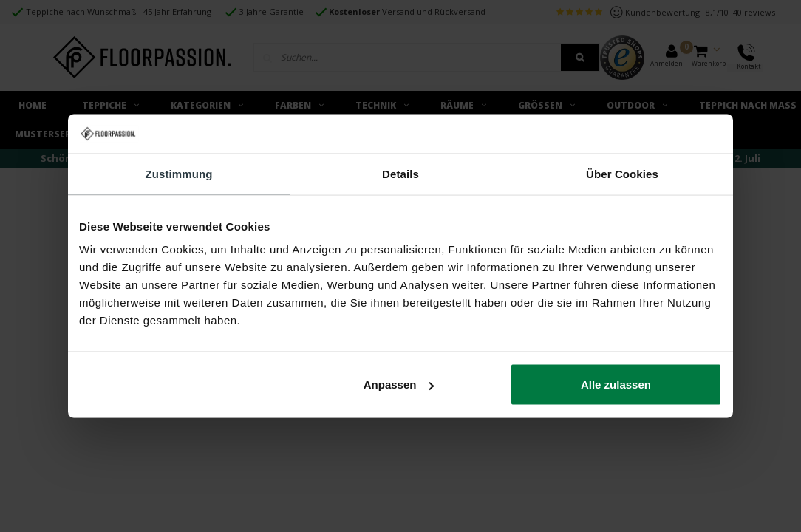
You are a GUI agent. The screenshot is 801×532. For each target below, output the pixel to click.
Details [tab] (400, 173)
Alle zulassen (616, 385)
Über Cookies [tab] (622, 173)
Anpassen (399, 385)
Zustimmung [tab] (179, 173)
